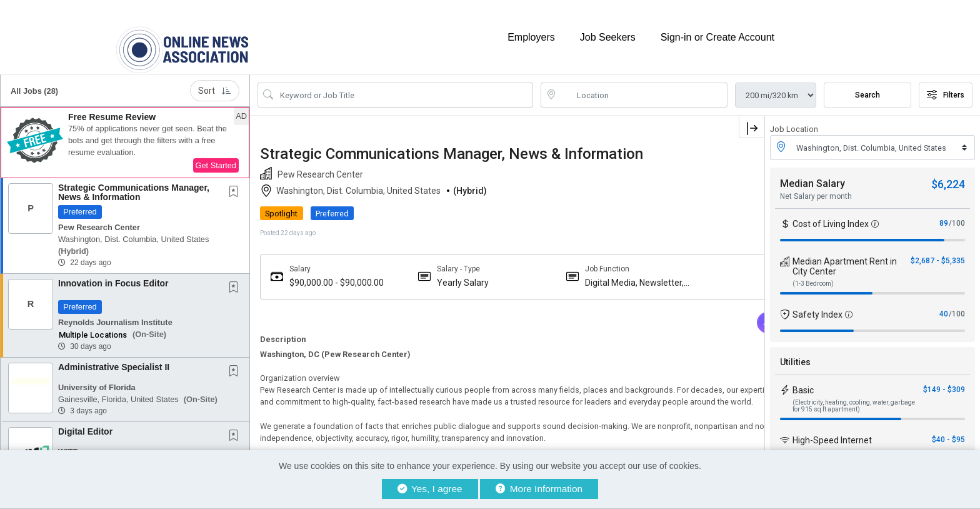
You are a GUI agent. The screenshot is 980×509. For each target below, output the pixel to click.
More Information (539, 489)
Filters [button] (946, 83)
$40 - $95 (948, 428)
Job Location (794, 117)
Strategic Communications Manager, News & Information (134, 180)
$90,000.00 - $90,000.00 (314, 271)
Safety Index (817, 303)
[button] (125, 131)
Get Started (216, 154)
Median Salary (812, 172)
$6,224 (948, 172)
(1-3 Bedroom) (813, 272)
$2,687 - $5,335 (938, 249)
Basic (803, 378)
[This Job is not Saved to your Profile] (236, 181)
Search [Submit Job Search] (867, 83)
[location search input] (643, 83)
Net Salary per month (816, 184)
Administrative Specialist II (114, 355)
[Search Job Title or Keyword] (404, 83)
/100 (957, 211)
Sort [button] (215, 79)
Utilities (795, 350)
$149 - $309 (944, 378)
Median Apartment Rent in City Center (845, 254)
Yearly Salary (436, 271)
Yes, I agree (430, 489)
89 (944, 211)
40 (944, 302)
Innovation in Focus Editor (113, 271)
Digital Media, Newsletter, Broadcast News (575, 271)
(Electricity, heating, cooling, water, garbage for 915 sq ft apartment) (854, 394)
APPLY (721, 202)
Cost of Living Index (831, 212)
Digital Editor (85, 420)
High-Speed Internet (832, 428)
